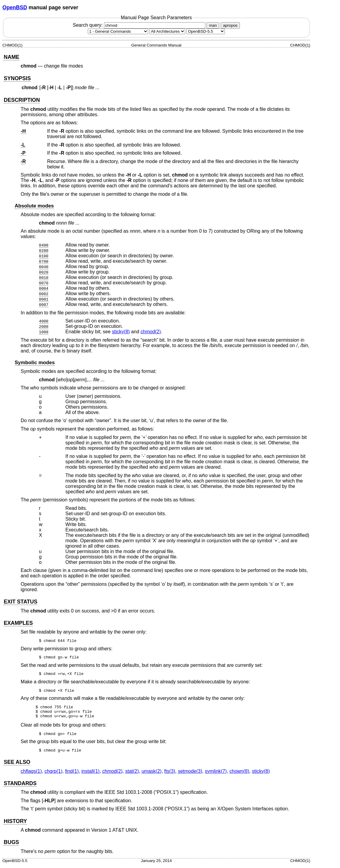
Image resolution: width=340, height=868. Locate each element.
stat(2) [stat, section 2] (132, 774)
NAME (11, 57)
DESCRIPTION (22, 100)
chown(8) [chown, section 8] (239, 774)
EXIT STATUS (20, 602)
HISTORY (15, 824)
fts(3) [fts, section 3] (170, 774)
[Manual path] (206, 31)
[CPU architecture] (167, 31)
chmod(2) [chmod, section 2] (151, 332)
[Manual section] (118, 31)
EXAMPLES (18, 623)
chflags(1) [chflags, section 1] (31, 774)
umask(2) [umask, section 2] (152, 774)
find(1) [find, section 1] (72, 774)
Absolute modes (34, 206)
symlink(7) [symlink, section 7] (216, 774)
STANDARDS (20, 786)
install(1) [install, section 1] (90, 774)
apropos (230, 25)
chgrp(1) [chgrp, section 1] (54, 774)
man (213, 25)
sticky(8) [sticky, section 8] (121, 332)
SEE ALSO (17, 765)
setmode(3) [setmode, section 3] (190, 774)
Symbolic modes (35, 363)
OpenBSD (15, 8)
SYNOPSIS (17, 78)
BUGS (11, 845)
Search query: (140, 25)
